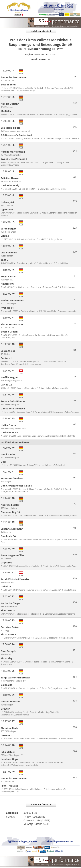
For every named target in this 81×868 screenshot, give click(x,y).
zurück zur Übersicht (41, 31)
